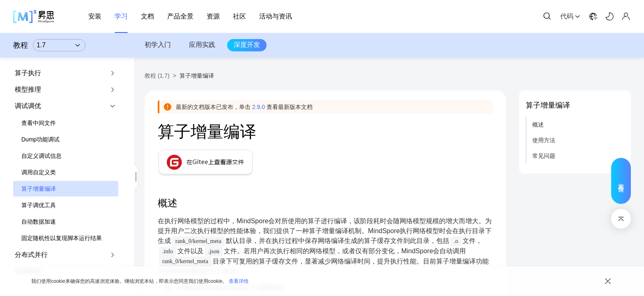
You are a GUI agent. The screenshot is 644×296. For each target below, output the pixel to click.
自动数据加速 (39, 222)
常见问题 (544, 156)
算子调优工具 (39, 205)
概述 (538, 125)
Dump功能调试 (40, 139)
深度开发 (247, 45)
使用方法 (544, 140)
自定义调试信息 (41, 156)
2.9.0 (259, 107)
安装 (95, 16)
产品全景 (180, 16)
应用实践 (202, 45)
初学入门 (158, 45)
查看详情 (239, 281)
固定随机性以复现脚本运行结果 (62, 238)
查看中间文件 (39, 123)
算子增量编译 (39, 189)
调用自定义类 (39, 172)
